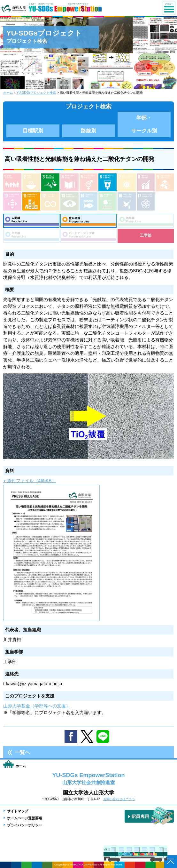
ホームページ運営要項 (25, 818)
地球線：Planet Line (146, 221)
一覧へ (22, 752)
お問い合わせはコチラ (119, 799)
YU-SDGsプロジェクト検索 (36, 93)
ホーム (8, 93)
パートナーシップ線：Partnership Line (88, 236)
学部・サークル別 (144, 124)
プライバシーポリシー (25, 825)
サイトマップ (18, 811)
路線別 (88, 131)
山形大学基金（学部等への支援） (37, 706)
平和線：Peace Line (31, 236)
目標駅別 (33, 131)
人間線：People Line (31, 221)
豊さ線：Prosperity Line (88, 221)
